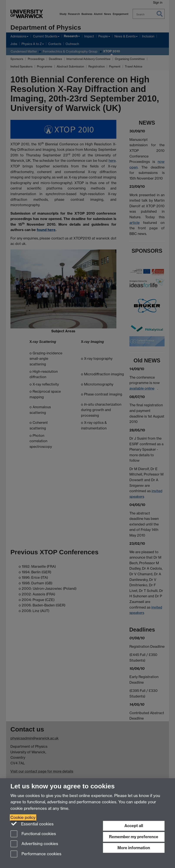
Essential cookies (32, 824)
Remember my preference (134, 837)
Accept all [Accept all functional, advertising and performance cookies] (134, 826)
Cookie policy (23, 817)
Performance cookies (36, 854)
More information (134, 848)
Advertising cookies (34, 844)
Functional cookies (33, 834)
